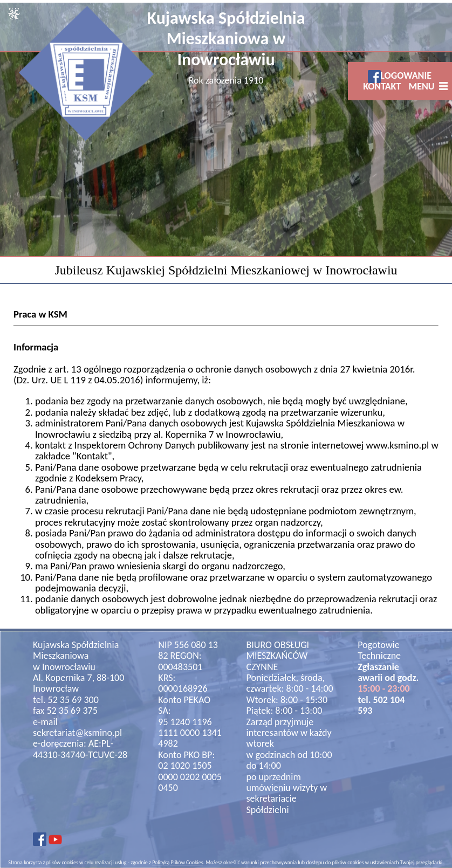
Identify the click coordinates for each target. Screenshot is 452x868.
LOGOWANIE (406, 75)
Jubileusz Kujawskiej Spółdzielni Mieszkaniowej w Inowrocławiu (226, 270)
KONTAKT (382, 86)
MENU (423, 86)
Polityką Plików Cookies (178, 862)
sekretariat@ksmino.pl (77, 733)
